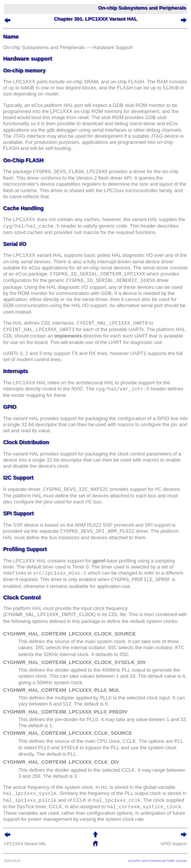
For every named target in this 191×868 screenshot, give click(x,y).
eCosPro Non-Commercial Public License (158, 861)
